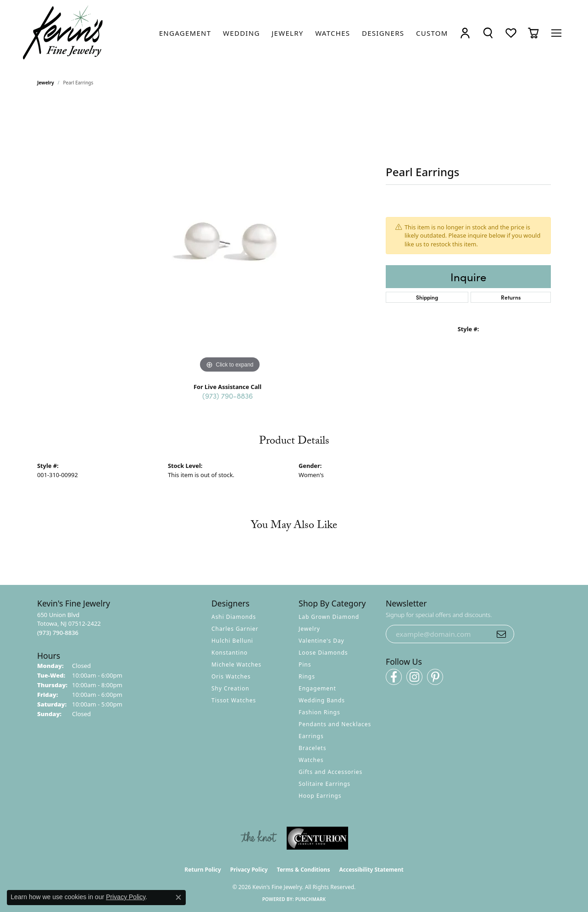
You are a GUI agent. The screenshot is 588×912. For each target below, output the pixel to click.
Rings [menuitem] (307, 676)
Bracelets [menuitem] (312, 748)
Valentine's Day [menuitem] (322, 641)
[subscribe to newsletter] (501, 634)
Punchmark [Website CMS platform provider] (311, 899)
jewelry (46, 83)
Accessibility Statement (371, 870)
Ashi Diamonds (234, 617)
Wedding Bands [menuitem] (322, 700)
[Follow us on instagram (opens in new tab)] (414, 677)
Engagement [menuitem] (317, 688)
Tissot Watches (234, 700)
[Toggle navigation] (556, 33)
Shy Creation (230, 688)
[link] (185, 33)
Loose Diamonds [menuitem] (323, 653)
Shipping (427, 297)
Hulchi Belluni (232, 641)
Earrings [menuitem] (311, 736)
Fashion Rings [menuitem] (319, 712)
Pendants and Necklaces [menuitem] (335, 724)
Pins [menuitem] (305, 665)
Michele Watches (236, 665)
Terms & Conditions (304, 870)
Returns (511, 297)
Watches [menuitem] (311, 760)
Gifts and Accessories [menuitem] (330, 772)
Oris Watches (231, 676)
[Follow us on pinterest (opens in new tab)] (435, 677)
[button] (465, 33)
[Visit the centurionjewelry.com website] (317, 838)
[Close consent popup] (178, 897)
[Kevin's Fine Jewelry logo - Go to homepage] (63, 33)
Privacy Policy (249, 870)
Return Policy (203, 870)
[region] (230, 238)
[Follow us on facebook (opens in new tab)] (394, 677)
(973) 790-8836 (227, 395)
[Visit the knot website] (259, 838)
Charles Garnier (235, 629)
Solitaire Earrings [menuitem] (325, 784)
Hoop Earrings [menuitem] (320, 796)
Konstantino (230, 653)
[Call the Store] (58, 633)
